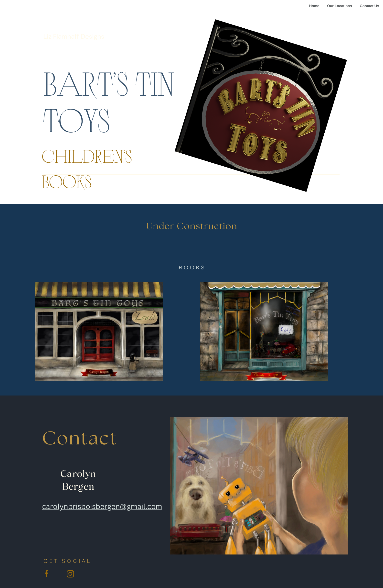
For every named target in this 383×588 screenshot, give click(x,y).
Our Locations (340, 6)
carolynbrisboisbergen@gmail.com (102, 506)
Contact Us (369, 6)
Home (314, 6)
